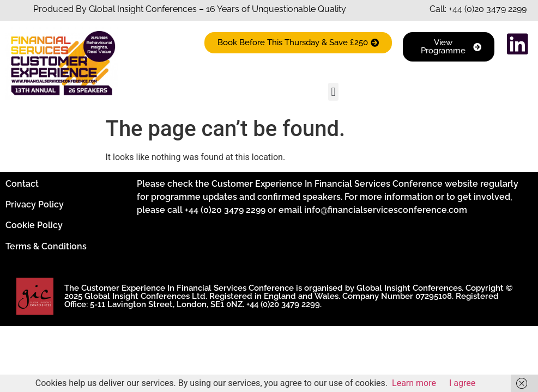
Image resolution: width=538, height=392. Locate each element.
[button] (333, 92)
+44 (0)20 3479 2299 (488, 9)
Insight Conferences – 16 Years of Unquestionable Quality (231, 9)
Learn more (414, 383)
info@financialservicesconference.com (386, 210)
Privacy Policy (35, 204)
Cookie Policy (34, 225)
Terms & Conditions (46, 246)
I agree (462, 383)
